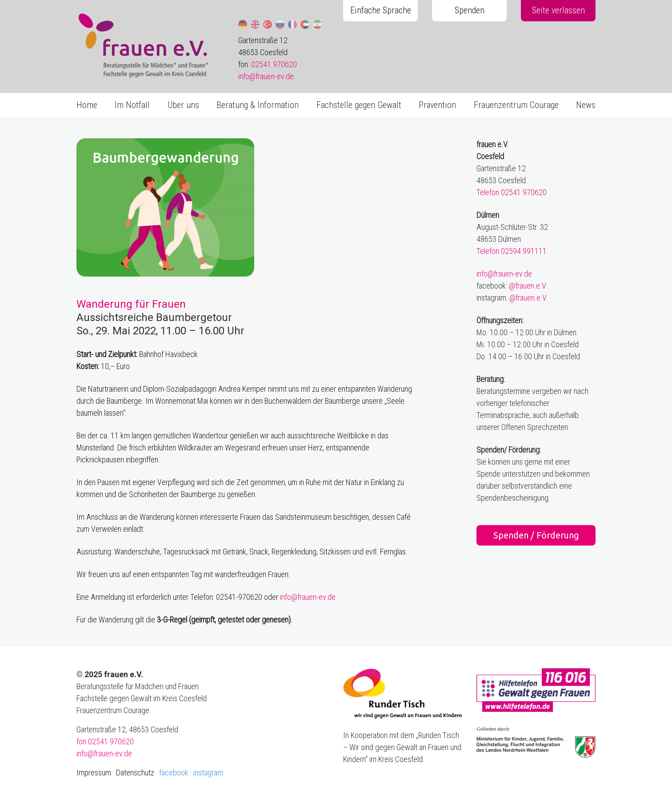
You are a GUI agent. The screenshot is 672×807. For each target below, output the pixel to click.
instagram (208, 773)
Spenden (470, 10)
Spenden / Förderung (536, 535)
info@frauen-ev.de (266, 76)
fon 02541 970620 (105, 741)
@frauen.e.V (528, 286)
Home (87, 105)
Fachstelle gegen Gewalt (359, 105)
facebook (174, 773)
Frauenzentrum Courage (516, 105)
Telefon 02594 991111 (512, 251)
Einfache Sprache (381, 10)
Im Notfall (132, 105)
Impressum (94, 773)
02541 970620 (274, 64)
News (586, 105)
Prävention (437, 105)
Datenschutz (135, 773)
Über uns (183, 105)
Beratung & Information (258, 105)
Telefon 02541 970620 (512, 192)
